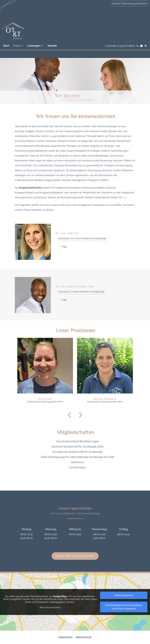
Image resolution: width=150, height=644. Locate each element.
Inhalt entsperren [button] (124, 595)
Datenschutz (84, 637)
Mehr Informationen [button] (50, 607)
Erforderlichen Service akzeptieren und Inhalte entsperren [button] (124, 607)
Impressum (65, 637)
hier (125, 197)
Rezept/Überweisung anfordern (130, 4)
